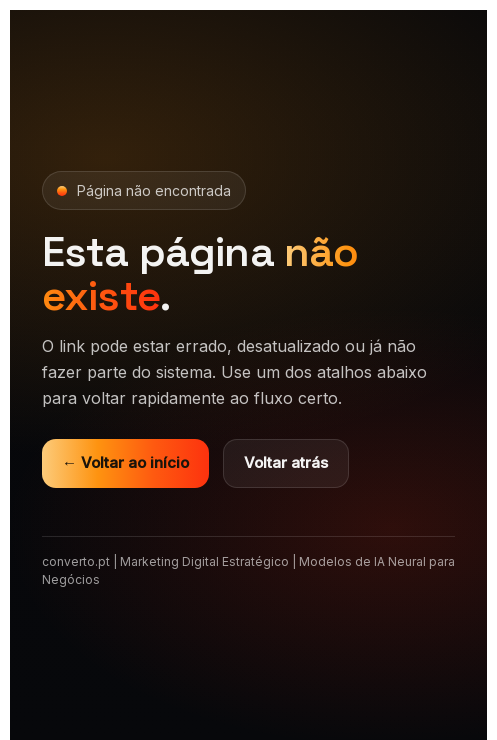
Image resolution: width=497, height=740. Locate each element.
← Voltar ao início (125, 462)
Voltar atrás (286, 462)
